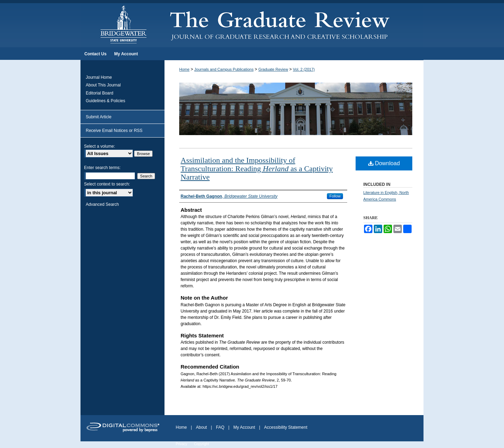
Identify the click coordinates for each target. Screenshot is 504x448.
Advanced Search (102, 204)
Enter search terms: (102, 168)
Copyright (201, 444)
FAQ (220, 427)
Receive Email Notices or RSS (114, 131)
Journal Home (99, 77)
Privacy (181, 444)
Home (184, 69)
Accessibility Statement (286, 427)
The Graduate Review (294, 24)
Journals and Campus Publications (224, 69)
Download (384, 163)
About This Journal (103, 85)
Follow (335, 196)
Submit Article (99, 117)
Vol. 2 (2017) (304, 69)
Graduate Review (273, 69)
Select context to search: (107, 184)
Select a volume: (100, 146)
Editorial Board (100, 93)
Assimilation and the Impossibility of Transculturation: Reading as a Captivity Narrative (257, 169)
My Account (244, 427)
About (201, 427)
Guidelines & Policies (106, 101)
